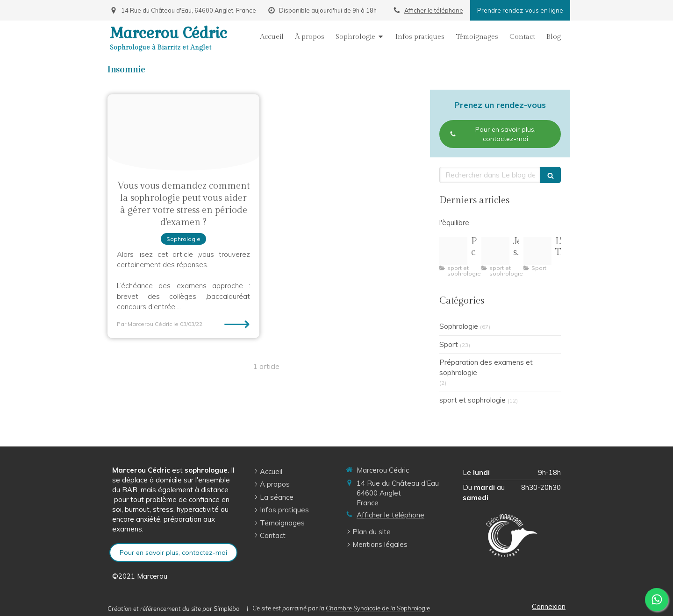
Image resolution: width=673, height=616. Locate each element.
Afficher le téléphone (434, 10)
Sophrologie (459, 326)
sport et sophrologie (473, 400)
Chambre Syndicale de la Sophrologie (378, 608)
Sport (449, 344)
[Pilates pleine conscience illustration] (453, 251)
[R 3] (495, 251)
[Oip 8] (537, 251)
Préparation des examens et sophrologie (486, 367)
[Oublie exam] (183, 132)
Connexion (549, 606)
